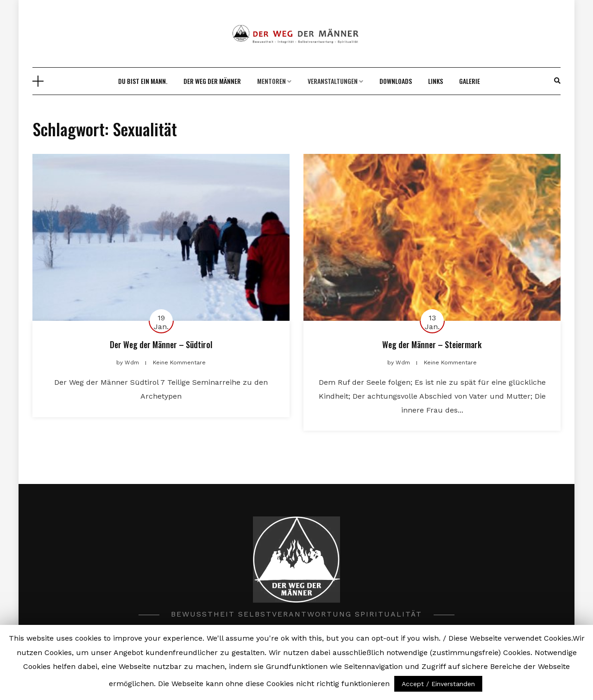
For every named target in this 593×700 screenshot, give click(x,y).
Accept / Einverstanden (438, 684)
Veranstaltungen (333, 81)
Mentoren (271, 81)
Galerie (470, 81)
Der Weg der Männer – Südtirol (161, 344)
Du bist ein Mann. (143, 81)
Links (435, 81)
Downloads (396, 81)
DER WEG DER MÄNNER (212, 81)
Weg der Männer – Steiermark (432, 344)
